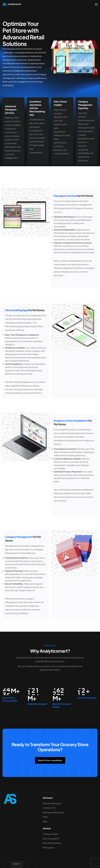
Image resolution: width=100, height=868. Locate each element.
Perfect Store (49, 792)
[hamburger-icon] (96, 4)
